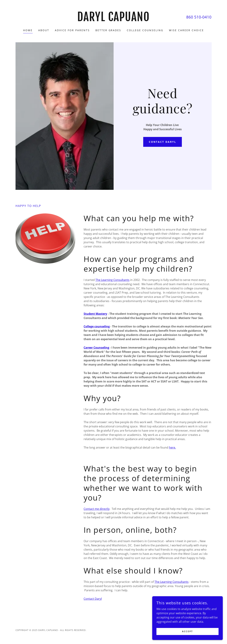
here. (172, 447)
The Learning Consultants (112, 280)
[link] (113, 20)
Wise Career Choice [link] (186, 30)
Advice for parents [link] (72, 30)
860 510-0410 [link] (199, 17)
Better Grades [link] (108, 30)
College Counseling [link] (145, 30)
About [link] (44, 30)
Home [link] (28, 30)
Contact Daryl (163, 142)
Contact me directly (97, 509)
